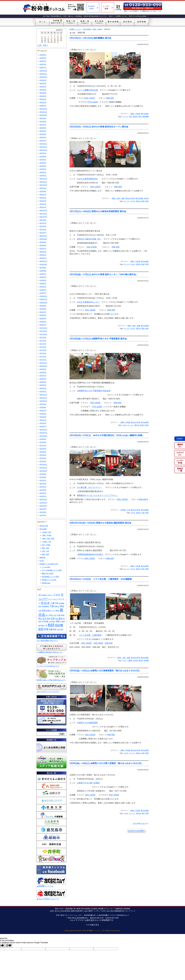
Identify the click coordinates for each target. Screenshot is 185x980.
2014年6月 (43, 449)
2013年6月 (43, 484)
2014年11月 (43, 433)
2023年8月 (43, 156)
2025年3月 (43, 99)
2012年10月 (43, 506)
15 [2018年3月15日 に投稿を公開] (52, 39)
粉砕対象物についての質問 (50, 577)
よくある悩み (46, 567)
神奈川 (142, 425)
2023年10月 (43, 150)
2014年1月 (43, 461)
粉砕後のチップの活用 (49, 580)
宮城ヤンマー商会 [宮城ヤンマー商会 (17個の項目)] (53, 611)
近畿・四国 (45, 554)
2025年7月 (43, 87)
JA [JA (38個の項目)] (40, 595)
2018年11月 (43, 299)
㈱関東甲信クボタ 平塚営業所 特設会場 (94, 391)
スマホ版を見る (92, 925)
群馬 (147, 264)
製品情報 (69, 909)
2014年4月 (43, 452)
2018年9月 (43, 306)
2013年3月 (43, 490)
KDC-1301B (90, 98)
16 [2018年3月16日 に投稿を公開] (55, 39)
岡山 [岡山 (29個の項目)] (40, 619)
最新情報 (42, 558)
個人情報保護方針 (118, 911)
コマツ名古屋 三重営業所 (90, 635)
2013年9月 (43, 474)
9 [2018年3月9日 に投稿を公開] (55, 37)
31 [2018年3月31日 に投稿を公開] (58, 42)
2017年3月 (43, 353)
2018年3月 (43, 318)
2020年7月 (43, 249)
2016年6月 (43, 379)
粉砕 (140, 117)
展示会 (135, 117)
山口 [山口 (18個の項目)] (55, 615)
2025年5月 (43, 93)
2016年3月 (43, 385)
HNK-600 (110, 98)
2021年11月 (43, 214)
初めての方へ (60, 909)
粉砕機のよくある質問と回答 (49, 564)
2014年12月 (43, 430)
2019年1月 (43, 293)
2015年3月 (43, 420)
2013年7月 (43, 480)
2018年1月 (43, 325)
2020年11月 (43, 236)
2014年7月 (43, 445)
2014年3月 (43, 455)
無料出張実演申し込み (79, 911)
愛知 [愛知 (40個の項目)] (61, 619)
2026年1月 (43, 68)
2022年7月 (43, 195)
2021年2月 (43, 233)
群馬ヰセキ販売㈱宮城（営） (89, 239)
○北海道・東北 (47, 532)
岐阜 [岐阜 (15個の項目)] (63, 615)
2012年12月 (43, 499)
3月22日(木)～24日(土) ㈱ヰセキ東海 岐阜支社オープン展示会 (99, 127)
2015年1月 (43, 426)
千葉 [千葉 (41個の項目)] (52, 606)
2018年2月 (43, 322)
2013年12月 (43, 465)
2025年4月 (43, 96)
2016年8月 (43, 372)
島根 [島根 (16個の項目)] (48, 619)
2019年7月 (43, 274)
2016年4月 (43, 382)
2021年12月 (43, 210)
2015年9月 (43, 404)
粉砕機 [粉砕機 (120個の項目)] (59, 625)
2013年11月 (43, 468)
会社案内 (94, 909)
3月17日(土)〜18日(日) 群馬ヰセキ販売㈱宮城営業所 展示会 (98, 211)
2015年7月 (43, 411)
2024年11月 (43, 112)
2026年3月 (43, 61)
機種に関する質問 (48, 573)
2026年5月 (43, 55)
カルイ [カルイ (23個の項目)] (50, 595)
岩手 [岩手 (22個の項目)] (44, 619)
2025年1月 (43, 106)
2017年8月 (43, 341)
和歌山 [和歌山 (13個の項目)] (57, 606)
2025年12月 (43, 71)
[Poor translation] (9, 946)
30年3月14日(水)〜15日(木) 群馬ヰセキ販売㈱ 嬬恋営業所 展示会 (100, 523)
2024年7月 (43, 125)
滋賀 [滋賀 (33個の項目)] (58, 621)
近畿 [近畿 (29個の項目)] (51, 629)
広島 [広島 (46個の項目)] (53, 619)
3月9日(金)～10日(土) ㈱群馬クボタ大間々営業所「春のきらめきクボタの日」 (106, 763)
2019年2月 (43, 290)
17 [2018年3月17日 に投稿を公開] (58, 39)
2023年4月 (43, 166)
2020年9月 (43, 242)
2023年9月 (43, 153)
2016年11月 (43, 363)
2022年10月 (43, 185)
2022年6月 (43, 198)
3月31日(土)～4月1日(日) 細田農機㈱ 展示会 (90, 38)
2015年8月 (43, 407)
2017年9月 (43, 337)
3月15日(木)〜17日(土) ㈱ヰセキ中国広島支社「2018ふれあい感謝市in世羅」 (107, 435)
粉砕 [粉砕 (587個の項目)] (51, 625)
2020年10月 (43, 239)
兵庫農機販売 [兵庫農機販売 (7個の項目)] (45, 606)
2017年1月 (43, 360)
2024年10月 (43, 115)
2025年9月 (43, 80)
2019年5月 (43, 280)
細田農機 (145, 117)
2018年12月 (43, 296)
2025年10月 (43, 77)
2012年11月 (43, 503)
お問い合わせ (55, 911)
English (180, 439)
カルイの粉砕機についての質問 (52, 570)
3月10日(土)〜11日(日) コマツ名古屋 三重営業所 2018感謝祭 (101, 579)
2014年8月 (43, 442)
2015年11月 (43, 398)
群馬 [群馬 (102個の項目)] (41, 629)
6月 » (46, 45)
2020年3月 (43, 252)
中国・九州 (45, 551)
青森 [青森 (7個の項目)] (59, 629)
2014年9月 (43, 439)
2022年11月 (43, 182)
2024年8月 (43, 122)
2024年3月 (43, 134)
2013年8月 (43, 477)
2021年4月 (43, 226)
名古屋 (135, 660)
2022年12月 (43, 179)
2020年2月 (43, 255)
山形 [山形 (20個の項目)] (59, 615)
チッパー (125, 117)
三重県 (130, 660)
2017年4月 (43, 350)
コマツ (124, 660)
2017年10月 (43, 334)
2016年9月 (43, 369)
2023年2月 (43, 172)
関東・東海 (45, 548)
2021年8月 (43, 220)
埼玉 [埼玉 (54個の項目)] (62, 606)
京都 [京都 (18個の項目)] (57, 603)
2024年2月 (43, 137)
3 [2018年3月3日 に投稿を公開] (58, 35)
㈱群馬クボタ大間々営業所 (88, 783)
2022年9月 (43, 188)
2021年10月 (43, 217)
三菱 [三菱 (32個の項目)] (53, 603)
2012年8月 (43, 512)
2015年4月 (43, 417)
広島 (143, 513)
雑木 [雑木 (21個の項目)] (55, 629)
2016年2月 (43, 388)
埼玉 (131, 117)
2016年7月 (43, 376)
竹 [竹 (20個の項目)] (46, 625)
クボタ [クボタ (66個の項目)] (57, 595)
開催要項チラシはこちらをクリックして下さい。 (98, 495)
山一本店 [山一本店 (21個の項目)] (49, 615)
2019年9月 (43, 268)
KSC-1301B (114, 795)
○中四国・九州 (47, 542)
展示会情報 (43, 529)
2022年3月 (43, 204)
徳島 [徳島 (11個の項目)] (57, 619)
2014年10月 (43, 436)
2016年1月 (43, 391)
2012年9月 (43, 509)
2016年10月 (43, 366)
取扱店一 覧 (180, 470)
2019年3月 (43, 287)
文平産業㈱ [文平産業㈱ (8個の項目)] (52, 621)
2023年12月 (43, 144)
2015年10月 (43, 401)
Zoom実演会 (65, 911)
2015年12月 (43, 395)
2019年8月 (43, 271)
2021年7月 (43, 223)
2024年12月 (43, 109)
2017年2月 (43, 357)
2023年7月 (43, 160)
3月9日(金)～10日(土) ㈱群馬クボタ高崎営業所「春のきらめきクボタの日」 (105, 671)
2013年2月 (43, 493)
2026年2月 (43, 64)
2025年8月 (43, 83)
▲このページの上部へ (136, 830)
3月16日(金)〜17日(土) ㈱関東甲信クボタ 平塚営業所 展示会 (98, 339)
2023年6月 (43, 163)
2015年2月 (43, 423)
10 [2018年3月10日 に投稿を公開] (58, 37)
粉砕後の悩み (46, 583)
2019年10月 (43, 264)
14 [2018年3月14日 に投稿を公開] (48, 39)
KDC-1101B (90, 795)
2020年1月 (43, 258)
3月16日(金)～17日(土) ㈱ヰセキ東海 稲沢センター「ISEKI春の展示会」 (104, 274)
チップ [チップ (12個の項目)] (51, 599)
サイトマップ (130, 911)
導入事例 (77, 909)
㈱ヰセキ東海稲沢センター (88, 302)
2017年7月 (43, 344)
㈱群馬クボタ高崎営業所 (87, 723)
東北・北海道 (46, 545)
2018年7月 (43, 312)
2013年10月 (43, 471)
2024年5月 (43, 131)
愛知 (143, 328)
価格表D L (180, 446)
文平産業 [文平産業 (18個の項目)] (45, 621)
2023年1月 (43, 176)
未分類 (42, 561)
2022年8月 (43, 191)
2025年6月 (43, 90)
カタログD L (180, 454)
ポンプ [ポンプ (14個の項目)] (56, 599)
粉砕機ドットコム (75, 29)
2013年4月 (43, 487)
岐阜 (143, 201)
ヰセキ (133, 201)
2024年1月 (43, 141)
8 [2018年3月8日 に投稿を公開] (52, 37)
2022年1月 (43, 207)
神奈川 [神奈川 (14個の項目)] (43, 626)
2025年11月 (43, 74)
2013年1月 (43, 496)
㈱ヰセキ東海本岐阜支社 (87, 179)
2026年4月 (43, 58)
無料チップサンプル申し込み (99, 911)
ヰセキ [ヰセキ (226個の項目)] (45, 603)
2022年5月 (43, 201)
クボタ (124, 425)
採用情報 (127, 909)
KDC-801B (98, 643)
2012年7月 (43, 515)
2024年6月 (43, 128)
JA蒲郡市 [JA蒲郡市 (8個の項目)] (44, 595)
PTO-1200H (93, 102)
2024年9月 (43, 118)
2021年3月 (43, 230)
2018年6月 (43, 315)
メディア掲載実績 (116, 909)
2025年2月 (43, 102)
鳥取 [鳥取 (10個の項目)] (62, 629)
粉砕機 (146, 660)
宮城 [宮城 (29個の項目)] (44, 610)
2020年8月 (43, 245)
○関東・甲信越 (47, 535)
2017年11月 (43, 331)
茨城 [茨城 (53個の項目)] (46, 629)
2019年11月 (43, 261)
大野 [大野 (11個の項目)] (40, 611)
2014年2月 (43, 458)
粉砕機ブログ (103, 909)
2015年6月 (43, 414)
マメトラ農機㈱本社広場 (87, 90)
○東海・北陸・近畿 (48, 539)
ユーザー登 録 (180, 462)
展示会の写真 (44, 526)
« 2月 (39, 45)
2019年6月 (43, 277)
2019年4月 (43, 283)
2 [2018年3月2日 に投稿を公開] (55, 35)
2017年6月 (43, 347)
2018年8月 (43, 309)
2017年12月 (43, 328)
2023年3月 (43, 169)
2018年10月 (43, 303)
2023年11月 (43, 147)
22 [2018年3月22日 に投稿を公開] (52, 40)
